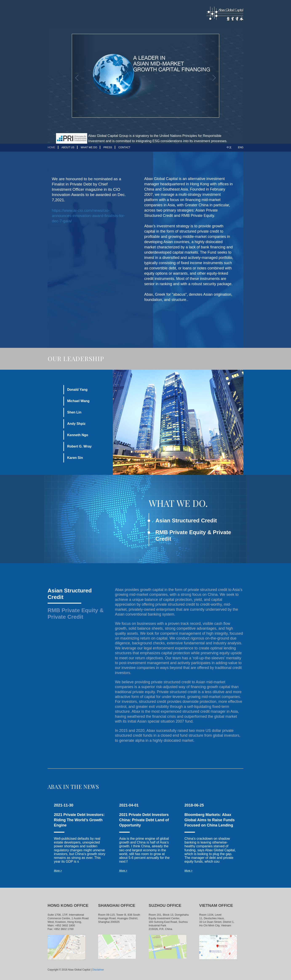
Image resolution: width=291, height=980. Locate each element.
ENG (241, 147)
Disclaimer (98, 970)
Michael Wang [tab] (78, 401)
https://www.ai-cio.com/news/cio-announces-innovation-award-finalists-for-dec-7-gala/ (89, 216)
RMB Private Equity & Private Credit (193, 536)
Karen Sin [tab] (75, 458)
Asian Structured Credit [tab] (70, 594)
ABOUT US (68, 147)
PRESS (108, 147)
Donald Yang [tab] (77, 390)
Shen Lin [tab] (74, 412)
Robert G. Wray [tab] (79, 446)
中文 (229, 147)
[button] (83, 76)
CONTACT (124, 147)
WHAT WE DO (89, 147)
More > (58, 871)
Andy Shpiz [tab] (76, 424)
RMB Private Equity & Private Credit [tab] (76, 614)
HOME (51, 147)
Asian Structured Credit (186, 520)
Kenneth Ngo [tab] (78, 435)
